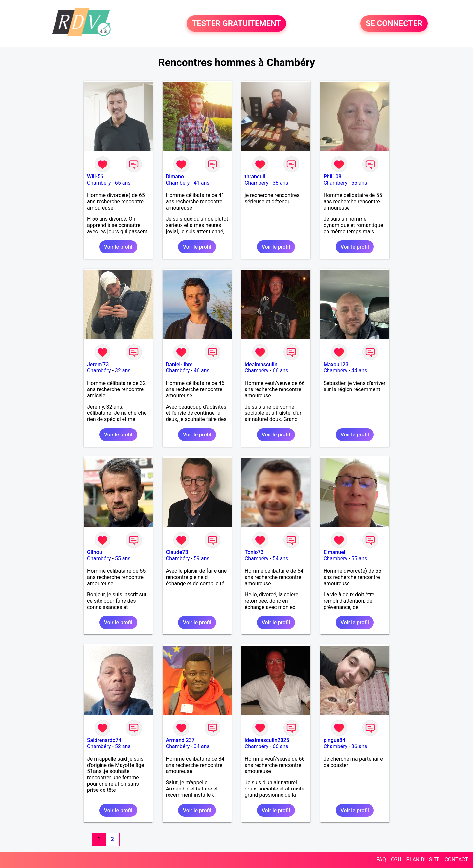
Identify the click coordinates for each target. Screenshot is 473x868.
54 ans (281, 558)
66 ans (281, 371)
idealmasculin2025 (267, 740)
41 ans (202, 183)
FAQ (381, 860)
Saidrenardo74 (104, 740)
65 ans (123, 183)
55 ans (359, 183)
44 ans (359, 371)
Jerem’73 (98, 364)
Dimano (175, 177)
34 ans (202, 746)
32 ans (123, 371)
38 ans (281, 183)
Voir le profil (118, 247)
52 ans (123, 746)
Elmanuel (334, 552)
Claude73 (177, 552)
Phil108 (333, 177)
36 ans (359, 746)
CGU (396, 860)
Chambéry (99, 183)
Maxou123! (337, 364)
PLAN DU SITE (423, 860)
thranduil (255, 177)
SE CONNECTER (394, 24)
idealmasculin (261, 364)
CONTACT (456, 860)
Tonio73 (254, 552)
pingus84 (334, 740)
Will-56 (95, 177)
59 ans (202, 558)
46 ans (202, 371)
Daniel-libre (179, 364)
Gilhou (95, 552)
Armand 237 (180, 740)
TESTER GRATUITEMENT (236, 24)
